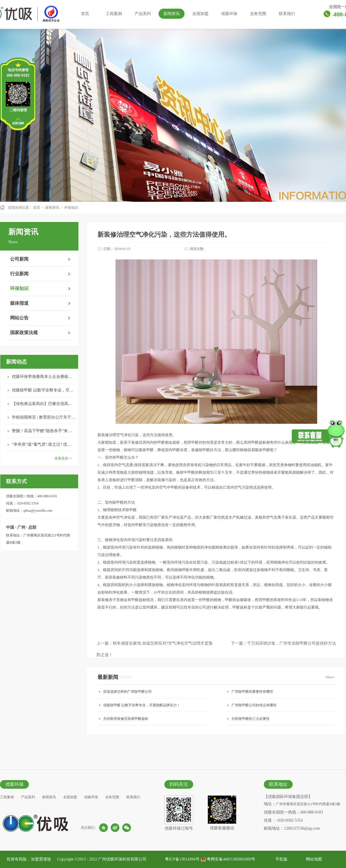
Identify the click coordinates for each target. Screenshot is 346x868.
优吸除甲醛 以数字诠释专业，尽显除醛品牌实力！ (44, 390)
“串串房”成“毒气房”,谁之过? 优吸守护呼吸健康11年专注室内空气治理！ (44, 444)
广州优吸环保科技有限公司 (122, 859)
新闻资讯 (52, 208)
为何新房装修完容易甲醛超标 (126, 719)
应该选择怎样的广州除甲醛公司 (127, 692)
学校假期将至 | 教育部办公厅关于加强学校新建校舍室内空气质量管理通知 (44, 417)
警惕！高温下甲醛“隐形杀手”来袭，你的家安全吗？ (44, 431)
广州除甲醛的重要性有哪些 (252, 692)
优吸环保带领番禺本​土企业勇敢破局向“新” (44, 377)
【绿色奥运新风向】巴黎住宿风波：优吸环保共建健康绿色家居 (44, 404)
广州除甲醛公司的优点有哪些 (254, 705)
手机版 (280, 859)
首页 (85, 14)
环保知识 (71, 208)
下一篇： (283, 643)
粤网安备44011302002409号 (231, 859)
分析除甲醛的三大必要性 (251, 719)
